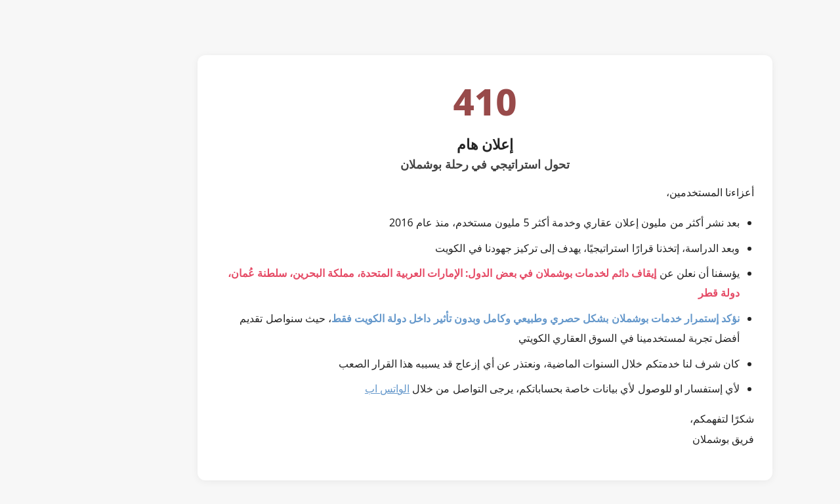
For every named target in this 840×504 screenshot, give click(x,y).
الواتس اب (322, 388)
